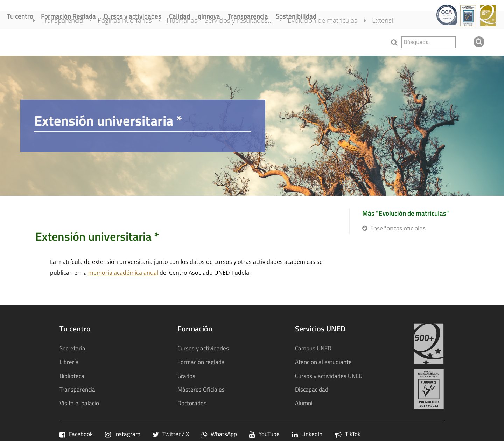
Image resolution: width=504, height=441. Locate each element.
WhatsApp (219, 434)
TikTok (348, 434)
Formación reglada (201, 362)
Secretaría (72, 348)
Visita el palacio (79, 403)
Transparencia (248, 16)
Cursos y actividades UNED (329, 376)
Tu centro (20, 16)
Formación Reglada (68, 16)
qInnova (209, 16)
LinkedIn (307, 434)
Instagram (123, 434)
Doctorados (192, 403)
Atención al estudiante (323, 362)
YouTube (264, 434)
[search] (429, 42)
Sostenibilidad (296, 16)
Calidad (180, 16)
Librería (69, 362)
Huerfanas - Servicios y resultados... (230, 41)
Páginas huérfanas (135, 41)
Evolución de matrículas (332, 41)
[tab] (252, 126)
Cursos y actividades (132, 16)
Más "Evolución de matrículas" (406, 213)
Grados (186, 376)
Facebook (76, 434)
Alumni (304, 403)
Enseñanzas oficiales (398, 228)
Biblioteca (72, 376)
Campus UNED (313, 348)
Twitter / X (171, 434)
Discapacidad (312, 389)
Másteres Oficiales (201, 389)
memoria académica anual (123, 273)
